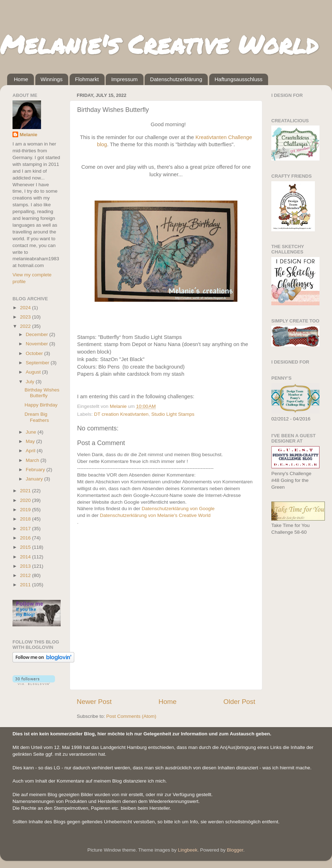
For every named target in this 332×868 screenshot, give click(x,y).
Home (21, 79)
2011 (26, 585)
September (38, 363)
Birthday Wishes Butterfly (42, 393)
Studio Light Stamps (173, 414)
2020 (26, 500)
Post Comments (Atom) (131, 716)
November (37, 344)
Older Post (239, 702)
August (34, 372)
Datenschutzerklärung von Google (178, 509)
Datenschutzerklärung (176, 79)
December (37, 334)
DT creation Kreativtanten (121, 414)
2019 (26, 510)
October (35, 353)
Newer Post (94, 702)
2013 (26, 566)
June (32, 432)
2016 (26, 538)
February (36, 470)
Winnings (52, 79)
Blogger (235, 850)
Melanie (29, 135)
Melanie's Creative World (159, 44)
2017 (26, 529)
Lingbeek (188, 850)
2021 (26, 491)
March (33, 460)
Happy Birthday (41, 405)
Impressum (124, 79)
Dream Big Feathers (37, 417)
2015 (26, 547)
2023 (26, 317)
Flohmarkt (87, 79)
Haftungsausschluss (238, 79)
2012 (26, 575)
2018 (26, 519)
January (35, 479)
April (31, 451)
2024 (26, 308)
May (31, 441)
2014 (26, 557)
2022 (26, 326)
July (31, 382)
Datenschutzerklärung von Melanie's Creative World (155, 515)
